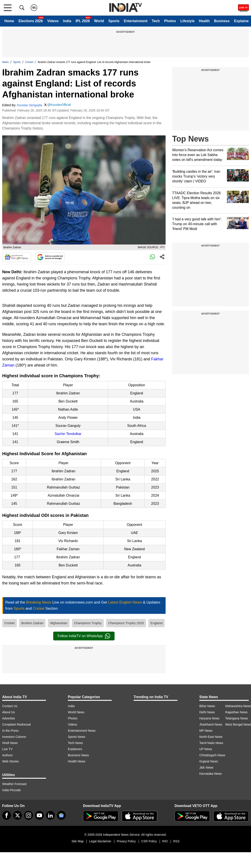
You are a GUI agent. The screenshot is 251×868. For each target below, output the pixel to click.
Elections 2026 (31, 21)
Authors (7, 755)
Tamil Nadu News (211, 743)
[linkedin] (50, 815)
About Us (9, 712)
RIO (165, 841)
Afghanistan (59, 623)
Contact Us (10, 706)
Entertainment (136, 21)
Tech (156, 21)
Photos (170, 21)
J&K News (206, 767)
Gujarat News (209, 761)
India (67, 21)
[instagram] (28, 815)
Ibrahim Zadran (32, 623)
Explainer (242, 21)
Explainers (75, 749)
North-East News (211, 737)
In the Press (10, 731)
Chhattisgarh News (212, 755)
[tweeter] (18, 815)
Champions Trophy (88, 623)
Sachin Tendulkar (68, 434)
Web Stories (11, 761)
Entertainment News (82, 731)
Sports (114, 21)
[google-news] (61, 815)
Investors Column (14, 737)
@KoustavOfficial (59, 105)
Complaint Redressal (16, 724)
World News (76, 712)
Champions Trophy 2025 (126, 623)
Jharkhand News (211, 724)
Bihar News (207, 706)
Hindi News (10, 743)
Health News (77, 761)
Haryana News (209, 718)
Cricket (29, 62)
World (99, 21)
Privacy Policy (126, 841)
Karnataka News (211, 774)
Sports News (77, 737)
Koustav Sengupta (30, 105)
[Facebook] (7, 815)
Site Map (77, 841)
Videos (53, 21)
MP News (206, 731)
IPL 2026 (83, 21)
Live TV (7, 749)
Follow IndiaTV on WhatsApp (84, 636)
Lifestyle (187, 21)
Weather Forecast (14, 784)
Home (9, 21)
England (156, 623)
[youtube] (39, 815)
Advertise (9, 718)
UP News (206, 749)
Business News (78, 755)
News (5, 62)
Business (222, 21)
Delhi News (207, 712)
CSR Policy (149, 841)
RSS (176, 841)
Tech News (75, 743)
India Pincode (11, 790)
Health (204, 21)
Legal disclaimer (100, 841)
